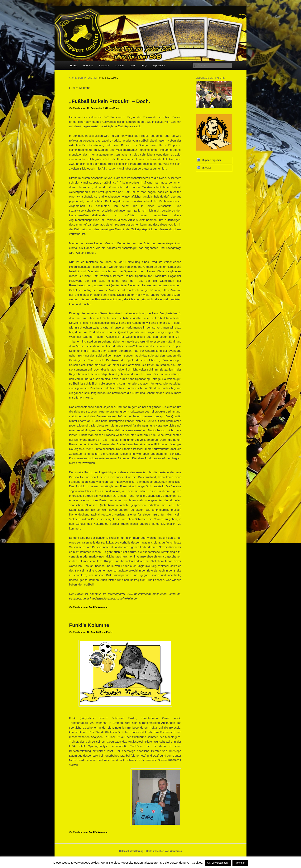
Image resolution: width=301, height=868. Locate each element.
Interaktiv (104, 65)
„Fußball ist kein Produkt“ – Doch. (110, 101)
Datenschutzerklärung (131, 851)
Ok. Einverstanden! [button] (218, 863)
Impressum (159, 65)
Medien (119, 65)
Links (132, 65)
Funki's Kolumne (98, 607)
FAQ (144, 65)
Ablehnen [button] (240, 863)
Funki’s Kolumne (89, 625)
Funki (117, 108)
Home (74, 65)
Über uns (88, 65)
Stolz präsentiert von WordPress (164, 851)
